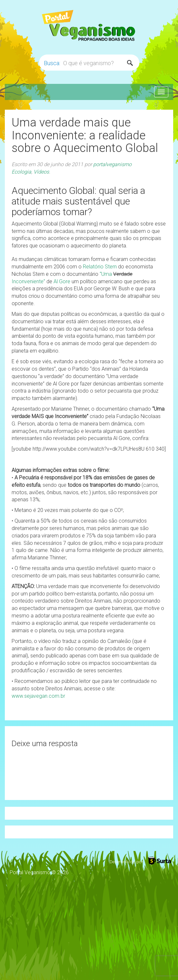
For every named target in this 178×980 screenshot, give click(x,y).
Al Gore (62, 281)
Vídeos (41, 172)
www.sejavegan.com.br (38, 696)
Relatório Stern (100, 267)
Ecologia (21, 172)
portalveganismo (112, 164)
